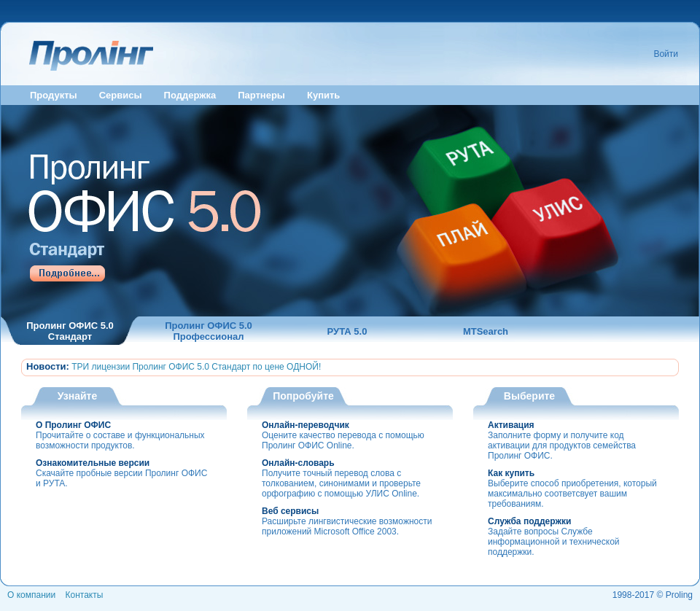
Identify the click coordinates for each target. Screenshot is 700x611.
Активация (511, 425)
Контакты (85, 595)
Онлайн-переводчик (306, 425)
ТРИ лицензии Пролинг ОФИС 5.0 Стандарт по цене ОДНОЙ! (196, 367)
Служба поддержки (529, 521)
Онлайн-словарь (298, 463)
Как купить (511, 473)
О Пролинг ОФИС (73, 425)
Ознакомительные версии (93, 463)
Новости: (48, 366)
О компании (31, 595)
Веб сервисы (290, 511)
